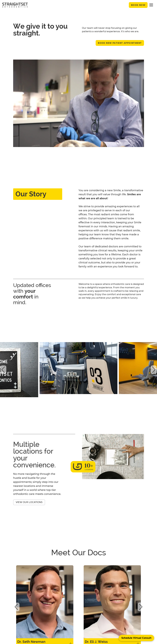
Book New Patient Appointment (120, 43)
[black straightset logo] (15, 5)
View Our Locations (29, 502)
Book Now (138, 5)
